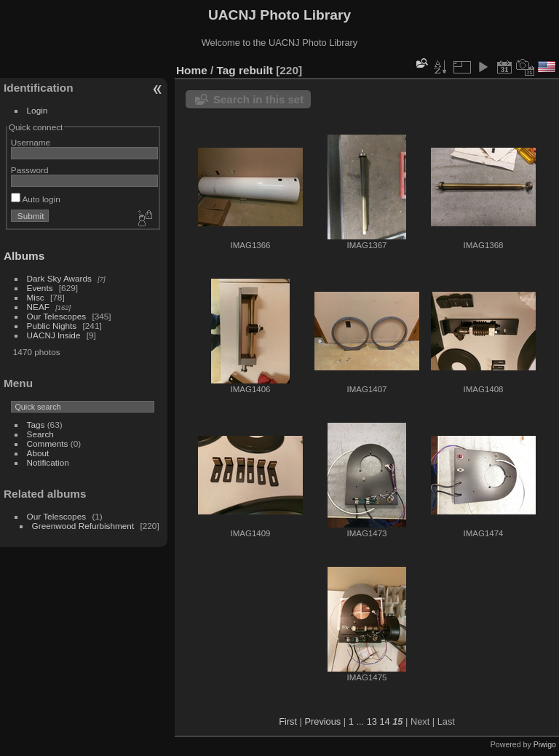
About (38, 453)
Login (37, 110)
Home (192, 70)
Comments (48, 443)
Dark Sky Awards (59, 278)
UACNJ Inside (54, 335)
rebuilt (256, 70)
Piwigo (545, 744)
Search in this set (258, 99)
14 (384, 721)
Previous (322, 721)
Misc (36, 297)
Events (40, 288)
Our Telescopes (57, 316)
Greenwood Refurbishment (83, 526)
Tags (36, 425)
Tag (226, 70)
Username (31, 142)
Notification (48, 462)
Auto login (36, 199)
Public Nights (52, 326)
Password (30, 170)
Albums (24, 256)
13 (372, 721)
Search (40, 434)
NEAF (38, 307)
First (288, 721)
